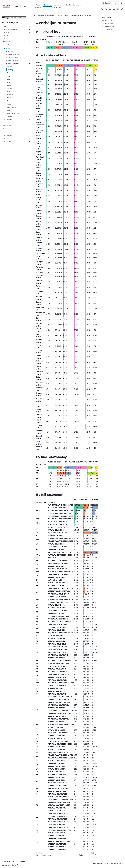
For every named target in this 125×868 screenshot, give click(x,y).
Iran (8, 79)
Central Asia (6, 32)
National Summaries (12, 64)
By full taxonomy (107, 30)
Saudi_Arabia (11, 107)
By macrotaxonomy (108, 26)
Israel (9, 85)
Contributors (77, 5)
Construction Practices (13, 54)
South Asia (6, 138)
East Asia (5, 36)
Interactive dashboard (58, 6)
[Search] (110, 3)
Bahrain (10, 73)
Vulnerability (8, 120)
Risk (5, 123)
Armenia (10, 67)
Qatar (9, 104)
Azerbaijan (11, 70)
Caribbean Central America (11, 29)
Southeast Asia (7, 141)
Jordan (9, 88)
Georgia (10, 76)
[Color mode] (122, 3)
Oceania (5, 132)
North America (7, 126)
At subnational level (108, 23)
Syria (9, 110)
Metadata (67, 5)
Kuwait (9, 92)
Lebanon (10, 95)
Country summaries (71, 15)
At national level (107, 20)
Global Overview (38, 6)
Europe (5, 39)
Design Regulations (12, 57)
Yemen (9, 116)
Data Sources (10, 51)
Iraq (8, 82)
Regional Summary (12, 60)
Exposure (48, 5)
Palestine (10, 101)
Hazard (6, 45)
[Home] (35, 15)
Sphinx (14, 865)
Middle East (6, 42)
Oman (9, 98)
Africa (4, 26)
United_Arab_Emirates (14, 113)
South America (7, 135)
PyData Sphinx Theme (110, 863)
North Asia (6, 129)
